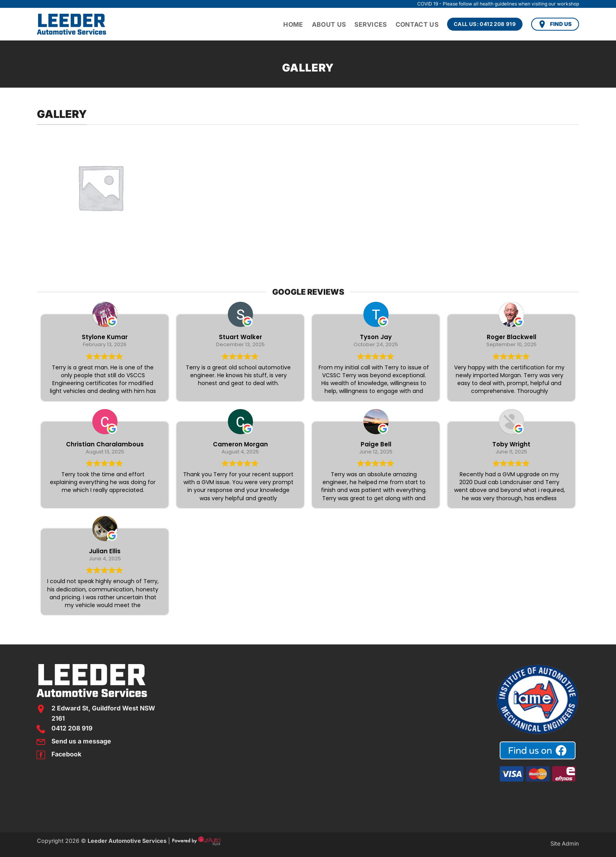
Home (293, 24)
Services (371, 24)
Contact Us (417, 24)
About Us (329, 24)
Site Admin (565, 843)
